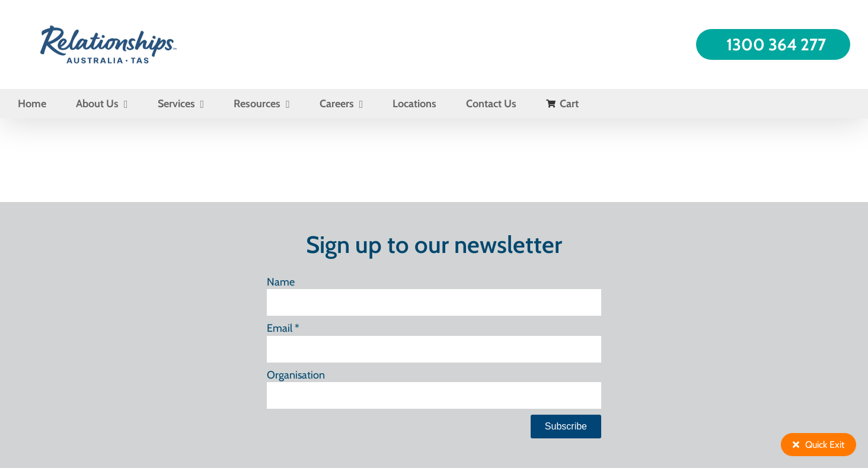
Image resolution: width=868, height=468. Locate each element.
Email (283, 328)
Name (281, 282)
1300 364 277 (776, 44)
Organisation (296, 375)
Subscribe (566, 426)
